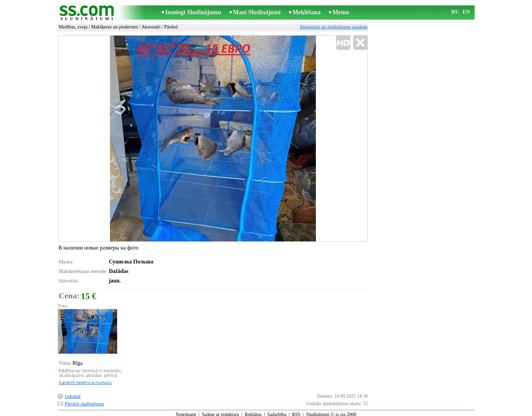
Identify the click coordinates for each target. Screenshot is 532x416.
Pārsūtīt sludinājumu (84, 401)
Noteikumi (186, 411)
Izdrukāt (73, 393)
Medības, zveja (73, 27)
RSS (296, 411)
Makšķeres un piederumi (115, 27)
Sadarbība (277, 411)
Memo (341, 12)
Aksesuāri (151, 27)
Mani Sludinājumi (257, 12)
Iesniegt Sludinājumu (193, 12)
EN (466, 12)
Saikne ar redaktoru (221, 411)
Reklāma (253, 411)
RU (455, 12)
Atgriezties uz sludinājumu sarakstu (334, 27)
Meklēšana (307, 12)
